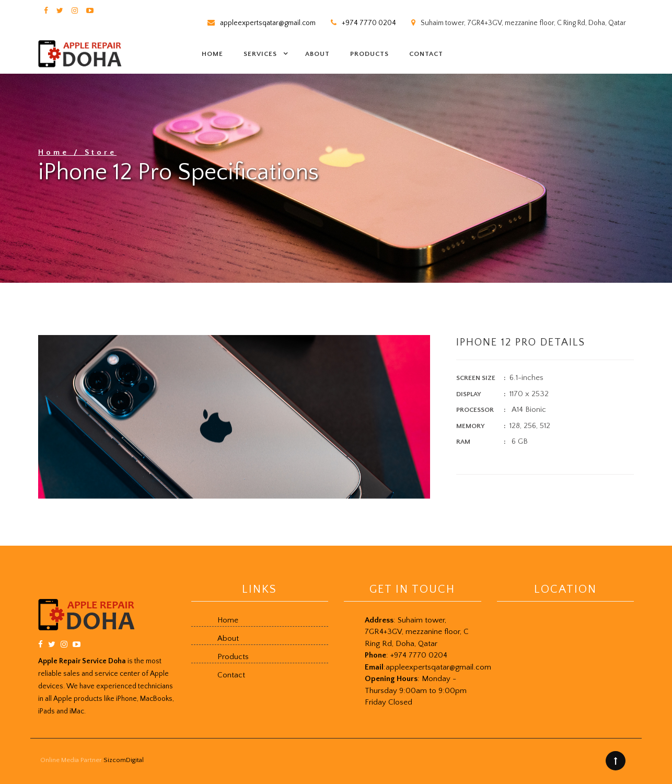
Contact (426, 54)
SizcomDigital (124, 760)
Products (369, 54)
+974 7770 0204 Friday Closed (428, 679)
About (317, 54)
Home (212, 54)
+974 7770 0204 (369, 23)
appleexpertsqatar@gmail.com (268, 23)
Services (260, 54)
